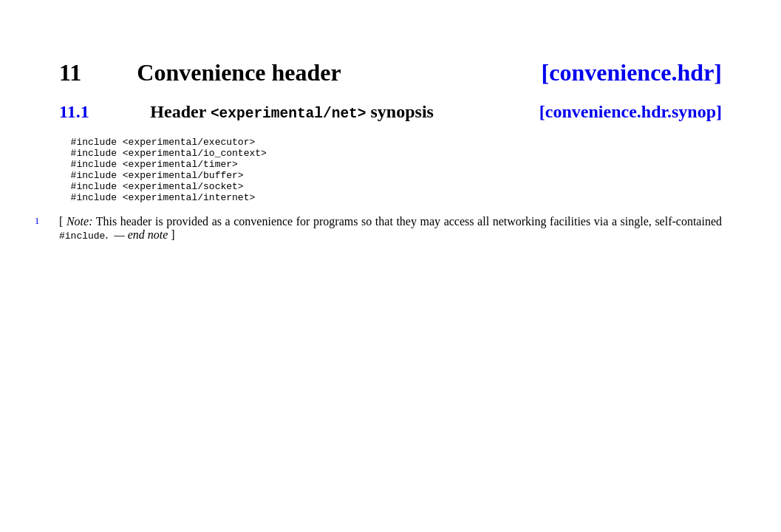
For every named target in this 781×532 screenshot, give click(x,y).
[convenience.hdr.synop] (631, 112)
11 (70, 72)
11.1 (74, 112)
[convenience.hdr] (632, 72)
